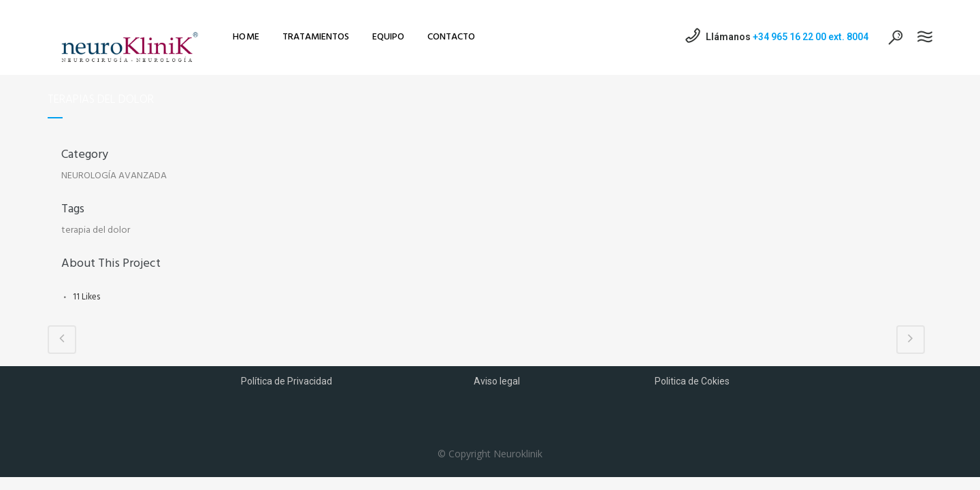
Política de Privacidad (287, 381)
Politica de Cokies (692, 381)
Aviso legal (497, 381)
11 (86, 297)
